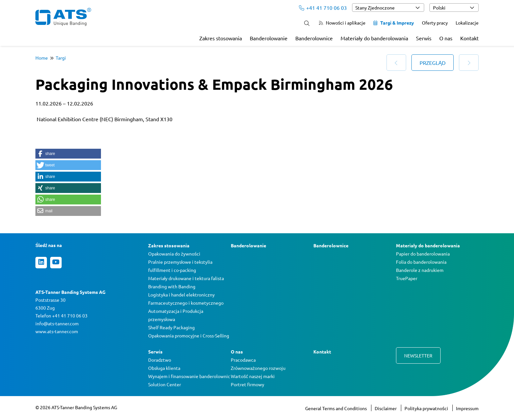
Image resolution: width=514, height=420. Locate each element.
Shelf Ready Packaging (171, 327)
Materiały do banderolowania (374, 38)
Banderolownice (314, 38)
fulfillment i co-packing (172, 270)
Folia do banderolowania (421, 262)
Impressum (467, 408)
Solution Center (165, 384)
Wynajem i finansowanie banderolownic (189, 376)
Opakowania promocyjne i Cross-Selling (189, 335)
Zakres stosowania (221, 38)
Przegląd (433, 63)
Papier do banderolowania (423, 254)
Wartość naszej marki (253, 376)
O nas (446, 38)
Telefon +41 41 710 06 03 (61, 315)
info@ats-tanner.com (57, 323)
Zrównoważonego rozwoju (258, 368)
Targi (61, 58)
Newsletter (418, 355)
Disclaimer (386, 408)
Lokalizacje (467, 23)
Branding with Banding (172, 286)
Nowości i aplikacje (342, 23)
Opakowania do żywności (174, 254)
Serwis (424, 38)
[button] (68, 154)
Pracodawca (243, 360)
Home (42, 58)
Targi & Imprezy (394, 23)
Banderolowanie (269, 38)
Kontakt (469, 38)
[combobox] (388, 8)
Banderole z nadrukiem (420, 270)
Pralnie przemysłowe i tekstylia (180, 262)
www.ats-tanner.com (57, 331)
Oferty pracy (435, 23)
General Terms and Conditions (336, 408)
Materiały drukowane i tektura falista (186, 278)
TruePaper (407, 278)
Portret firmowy (247, 384)
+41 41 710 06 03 (323, 8)
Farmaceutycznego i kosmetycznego (186, 303)
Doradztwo (160, 360)
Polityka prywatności (427, 408)
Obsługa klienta (164, 368)
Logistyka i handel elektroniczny (181, 295)
